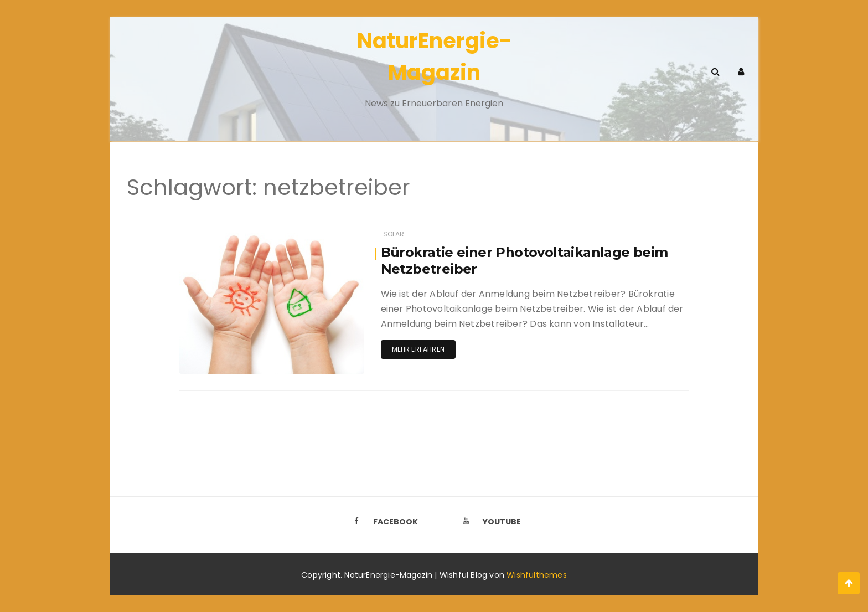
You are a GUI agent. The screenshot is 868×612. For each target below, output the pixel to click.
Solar (394, 234)
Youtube (489, 522)
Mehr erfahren (418, 349)
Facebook (383, 522)
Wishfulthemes (537, 575)
